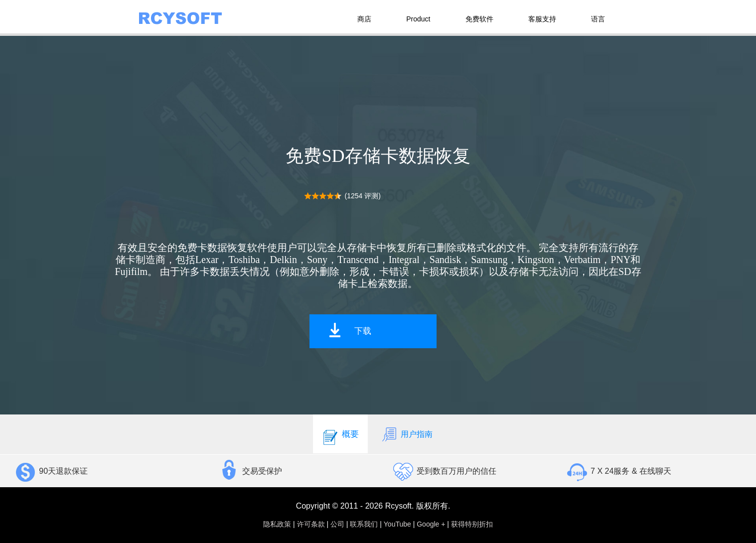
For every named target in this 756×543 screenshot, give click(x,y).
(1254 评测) (363, 196)
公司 (337, 524)
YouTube (397, 524)
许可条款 (311, 524)
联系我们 (364, 524)
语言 (598, 19)
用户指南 (407, 434)
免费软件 (479, 19)
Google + (431, 524)
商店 (364, 19)
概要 (340, 434)
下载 (363, 331)
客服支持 (542, 19)
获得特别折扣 (472, 524)
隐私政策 (277, 524)
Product (418, 19)
